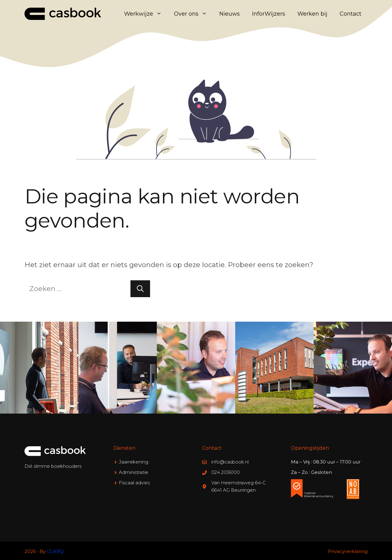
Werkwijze (146, 14)
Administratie (134, 472)
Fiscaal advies (134, 483)
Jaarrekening (134, 462)
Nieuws (230, 14)
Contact (351, 14)
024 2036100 (226, 472)
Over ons (194, 14)
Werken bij (312, 14)
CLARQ (55, 551)
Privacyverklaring (348, 551)
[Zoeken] (140, 289)
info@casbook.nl (230, 462)
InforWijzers (269, 14)
